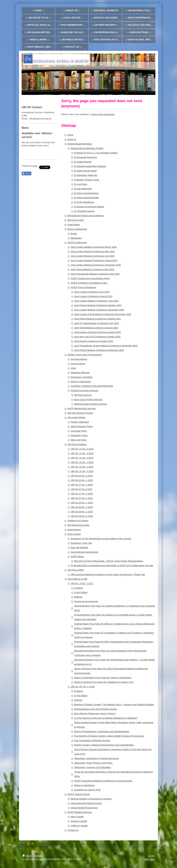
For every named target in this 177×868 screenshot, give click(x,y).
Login (152, 856)
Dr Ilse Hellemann (83, 189)
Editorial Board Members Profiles (87, 148)
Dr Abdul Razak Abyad (85, 171)
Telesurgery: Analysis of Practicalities (92, 767)
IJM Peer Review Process (80, 413)
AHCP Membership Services (81, 408)
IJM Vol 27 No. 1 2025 (82, 485)
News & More (74, 534)
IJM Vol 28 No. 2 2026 (82, 507)
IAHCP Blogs (77, 556)
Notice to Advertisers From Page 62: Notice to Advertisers (103, 678)
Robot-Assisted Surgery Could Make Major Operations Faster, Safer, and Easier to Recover (114, 725)
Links (73, 368)
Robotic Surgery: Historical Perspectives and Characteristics (104, 745)
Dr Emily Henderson (84, 202)
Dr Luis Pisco (81, 184)
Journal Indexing (79, 359)
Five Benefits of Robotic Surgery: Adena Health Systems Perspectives (109, 736)
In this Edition (81, 592)
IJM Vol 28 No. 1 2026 (82, 503)
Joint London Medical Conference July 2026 (93, 256)
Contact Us (73, 830)
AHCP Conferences (77, 242)
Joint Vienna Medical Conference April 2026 (92, 269)
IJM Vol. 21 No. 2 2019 (82, 449)
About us (72, 139)
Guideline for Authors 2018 (87, 790)
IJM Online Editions (77, 444)
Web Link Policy (79, 440)
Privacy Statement (80, 422)
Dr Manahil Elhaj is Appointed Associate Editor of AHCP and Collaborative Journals (112, 565)
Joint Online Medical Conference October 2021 (97, 319)
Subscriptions (74, 530)
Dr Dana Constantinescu (86, 193)
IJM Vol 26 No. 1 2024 (82, 480)
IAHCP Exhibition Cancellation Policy (89, 283)
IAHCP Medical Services (79, 812)
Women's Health (79, 821)
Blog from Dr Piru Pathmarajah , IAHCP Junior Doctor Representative (108, 561)
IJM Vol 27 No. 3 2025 (82, 494)
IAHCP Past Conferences (83, 287)
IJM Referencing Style (78, 525)
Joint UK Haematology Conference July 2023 (96, 323)
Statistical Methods (80, 373)
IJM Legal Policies (76, 417)
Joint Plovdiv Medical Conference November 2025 (99, 350)
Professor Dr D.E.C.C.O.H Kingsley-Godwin (96, 153)
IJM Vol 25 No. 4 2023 (82, 476)
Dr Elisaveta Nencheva (85, 157)
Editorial (78, 597)
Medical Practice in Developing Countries (91, 799)
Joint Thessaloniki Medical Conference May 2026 (95, 274)
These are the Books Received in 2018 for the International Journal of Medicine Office (113, 774)
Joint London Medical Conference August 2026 (94, 260)
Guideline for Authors (78, 521)
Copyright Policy (79, 431)
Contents (78, 588)
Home (70, 135)
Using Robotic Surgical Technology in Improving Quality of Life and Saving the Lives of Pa (113, 752)
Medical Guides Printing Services (90, 404)
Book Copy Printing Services (88, 399)
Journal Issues (78, 364)
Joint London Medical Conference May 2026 (93, 251)
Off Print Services (83, 395)
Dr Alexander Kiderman (86, 175)
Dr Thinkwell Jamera (84, 211)
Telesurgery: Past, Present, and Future (93, 763)
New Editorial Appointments (84, 552)
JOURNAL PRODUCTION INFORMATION (92, 386)
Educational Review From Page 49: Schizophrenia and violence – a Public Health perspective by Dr (114, 662)
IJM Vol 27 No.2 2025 (81, 489)
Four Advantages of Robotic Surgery (92, 740)
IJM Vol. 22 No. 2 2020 (82, 467)
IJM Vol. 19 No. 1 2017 (82, 583)
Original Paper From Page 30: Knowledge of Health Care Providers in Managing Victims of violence (114, 635)
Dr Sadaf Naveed (83, 162)
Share (26, 174)
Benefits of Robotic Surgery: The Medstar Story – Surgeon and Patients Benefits (114, 705)
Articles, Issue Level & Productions (85, 355)
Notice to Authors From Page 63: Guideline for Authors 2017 (104, 682)
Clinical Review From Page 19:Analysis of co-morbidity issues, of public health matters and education (113, 617)
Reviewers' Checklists (82, 377)
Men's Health (77, 817)
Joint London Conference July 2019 (92, 292)
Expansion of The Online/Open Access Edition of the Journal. (101, 539)
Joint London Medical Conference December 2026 (96, 265)
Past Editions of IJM (77, 579)
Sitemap (38, 856)
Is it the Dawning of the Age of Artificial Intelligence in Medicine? (106, 718)
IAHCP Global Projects (79, 794)
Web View (149, 859)
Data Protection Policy (82, 426)
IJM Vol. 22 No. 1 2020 (82, 462)
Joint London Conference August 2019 (93, 296)
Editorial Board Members (80, 144)
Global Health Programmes (84, 808)
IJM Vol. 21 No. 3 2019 (82, 453)
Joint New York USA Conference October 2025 (97, 337)
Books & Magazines (77, 229)
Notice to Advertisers (81, 382)
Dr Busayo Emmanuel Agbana (89, 207)
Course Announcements (86, 601)
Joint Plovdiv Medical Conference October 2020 (98, 305)
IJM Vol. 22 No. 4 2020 (82, 471)
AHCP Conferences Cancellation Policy (90, 278)
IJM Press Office (75, 570)
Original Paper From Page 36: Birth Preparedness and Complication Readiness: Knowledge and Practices (114, 644)
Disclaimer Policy (79, 435)
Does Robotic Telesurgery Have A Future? (95, 713)
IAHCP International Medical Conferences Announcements (103, 781)
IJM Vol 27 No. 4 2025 (82, 498)
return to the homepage (103, 114)
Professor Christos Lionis (87, 180)
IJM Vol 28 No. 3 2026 (82, 512)
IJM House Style (75, 220)
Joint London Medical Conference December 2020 (99, 310)
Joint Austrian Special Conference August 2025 (97, 332)
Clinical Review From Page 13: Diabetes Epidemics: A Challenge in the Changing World (114, 608)
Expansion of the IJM (81, 543)
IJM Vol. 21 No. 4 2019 (82, 458)
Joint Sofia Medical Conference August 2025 (96, 328)
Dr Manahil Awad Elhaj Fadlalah (90, 166)
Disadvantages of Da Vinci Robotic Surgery (96, 709)
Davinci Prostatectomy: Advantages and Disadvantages (102, 731)
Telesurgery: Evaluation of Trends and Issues (96, 758)
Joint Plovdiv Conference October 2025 (94, 341)
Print (27, 856)
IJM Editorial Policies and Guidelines (85, 216)
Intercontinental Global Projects (86, 803)
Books (74, 234)
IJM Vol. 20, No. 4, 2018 (83, 687)
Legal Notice (73, 225)
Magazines (76, 238)
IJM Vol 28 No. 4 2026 (82, 516)
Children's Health (79, 826)
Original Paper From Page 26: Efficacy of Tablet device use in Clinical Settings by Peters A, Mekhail (114, 626)
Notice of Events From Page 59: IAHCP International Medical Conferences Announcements (111, 671)
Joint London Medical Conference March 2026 (94, 247)
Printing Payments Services (84, 391)
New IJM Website (79, 548)
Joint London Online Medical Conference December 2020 (103, 314)
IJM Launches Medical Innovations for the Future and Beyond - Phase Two (108, 574)
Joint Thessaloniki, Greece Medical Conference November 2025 (106, 346)
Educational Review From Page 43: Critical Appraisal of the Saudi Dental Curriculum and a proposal (110, 653)
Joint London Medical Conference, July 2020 (96, 301)
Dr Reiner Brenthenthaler (87, 198)
